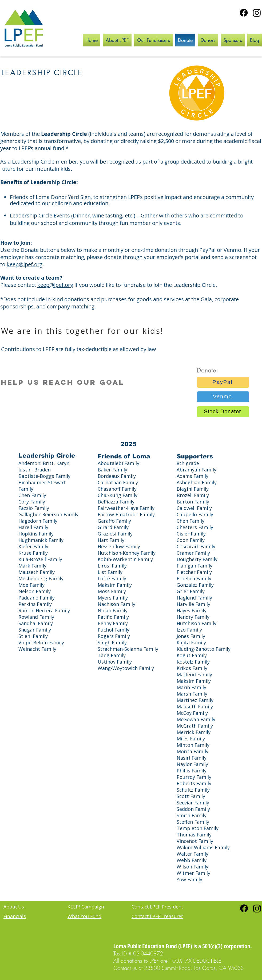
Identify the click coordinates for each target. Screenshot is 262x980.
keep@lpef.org (25, 264)
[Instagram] (257, 13)
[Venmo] (223, 397)
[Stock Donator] (223, 412)
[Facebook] (244, 13)
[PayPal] (223, 382)
